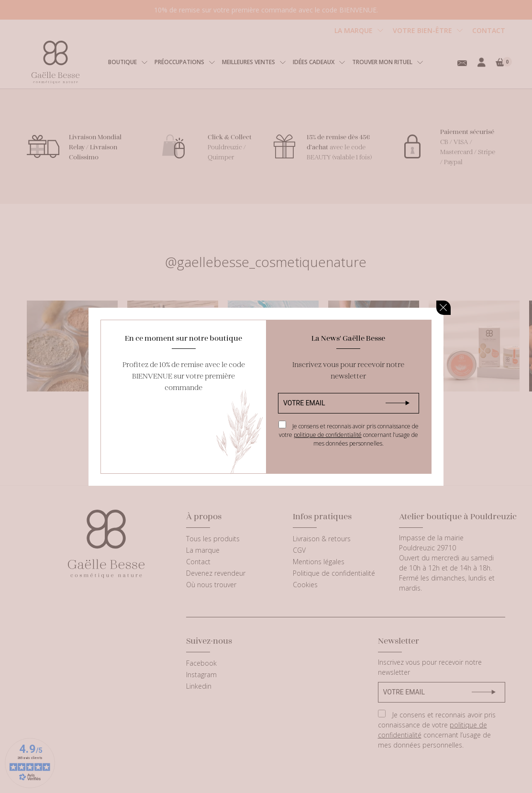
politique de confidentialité (328, 435)
